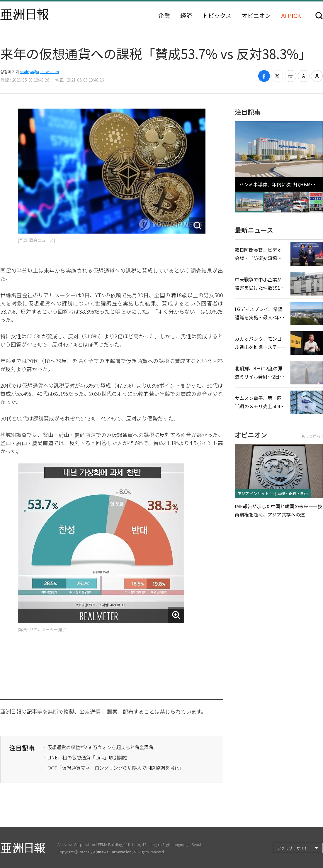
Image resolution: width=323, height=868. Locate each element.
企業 (164, 16)
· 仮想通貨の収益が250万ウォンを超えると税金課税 (99, 747)
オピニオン (256, 16)
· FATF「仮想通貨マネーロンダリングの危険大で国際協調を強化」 (114, 768)
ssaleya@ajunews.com (39, 71)
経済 (186, 16)
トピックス (217, 16)
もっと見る (312, 436)
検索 (319, 16)
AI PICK (291, 16)
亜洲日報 (25, 14)
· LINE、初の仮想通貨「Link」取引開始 (86, 757)
